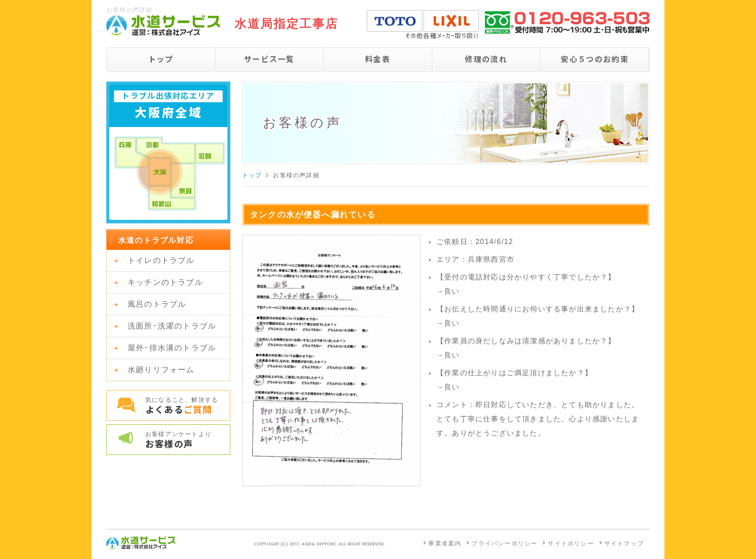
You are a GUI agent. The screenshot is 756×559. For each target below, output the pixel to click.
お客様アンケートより (188, 440)
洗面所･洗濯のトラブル (172, 326)
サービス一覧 (269, 59)
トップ (161, 59)
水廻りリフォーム (161, 370)
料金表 (378, 59)
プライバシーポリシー (504, 543)
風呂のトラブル (157, 304)
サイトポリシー (571, 543)
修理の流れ (486, 59)
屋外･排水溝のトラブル (172, 348)
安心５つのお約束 (594, 59)
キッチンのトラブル (165, 282)
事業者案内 (445, 543)
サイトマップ (624, 543)
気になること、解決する (188, 406)
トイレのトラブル (161, 260)
